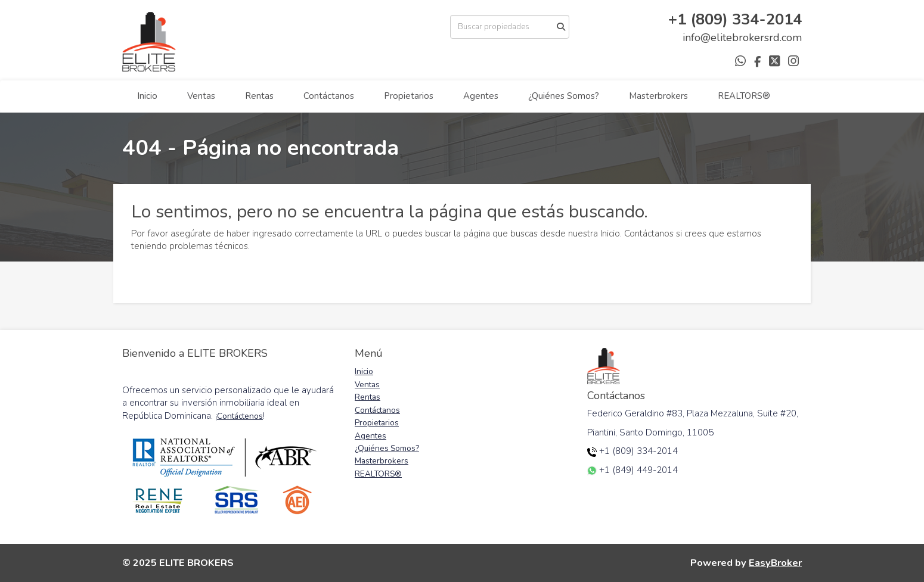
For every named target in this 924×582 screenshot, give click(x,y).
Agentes (481, 96)
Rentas (259, 96)
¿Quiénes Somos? (564, 96)
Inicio (147, 96)
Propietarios (409, 96)
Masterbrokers (658, 96)
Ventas (201, 96)
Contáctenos (240, 416)
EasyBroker (775, 563)
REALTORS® (744, 96)
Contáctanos (329, 96)
